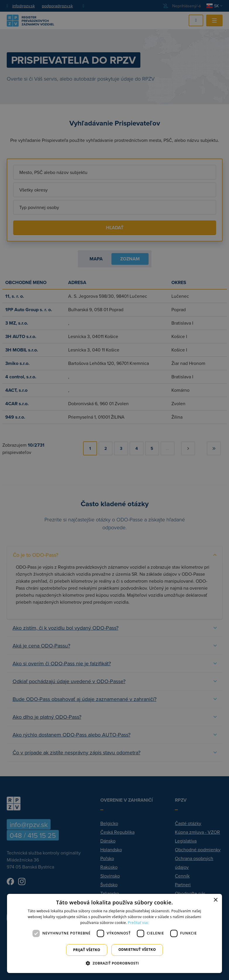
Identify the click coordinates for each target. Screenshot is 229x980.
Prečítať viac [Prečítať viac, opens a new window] (138, 923)
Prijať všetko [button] (87, 950)
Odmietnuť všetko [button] (137, 949)
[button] (114, 963)
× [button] (215, 900)
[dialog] (114, 933)
